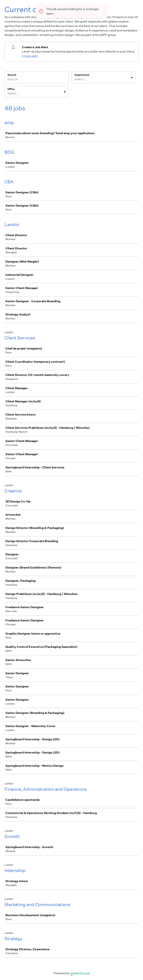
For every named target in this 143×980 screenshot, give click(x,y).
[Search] (36, 80)
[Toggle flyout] (132, 78)
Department (82, 75)
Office (11, 89)
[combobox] (75, 79)
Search (12, 75)
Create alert (30, 56)
